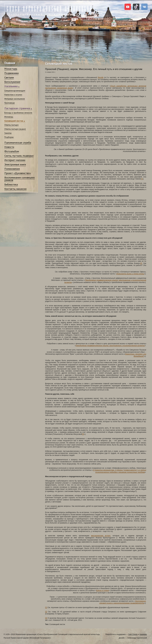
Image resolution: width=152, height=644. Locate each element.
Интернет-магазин (15, 160)
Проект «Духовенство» (18, 173)
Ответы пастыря (11, 125)
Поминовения (12, 169)
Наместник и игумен (13, 95)
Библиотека (11, 184)
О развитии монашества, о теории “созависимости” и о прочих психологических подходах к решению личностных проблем (120, 471)
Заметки (8, 133)
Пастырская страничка (17, 108)
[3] (83, 434)
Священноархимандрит (15, 91)
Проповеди (10, 103)
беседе (101, 78)
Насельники (11, 86)
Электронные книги (15, 164)
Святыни (9, 77)
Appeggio (143, 634)
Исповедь (9, 117)
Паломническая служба (18, 143)
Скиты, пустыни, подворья (19, 156)
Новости (9, 147)
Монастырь (11, 69)
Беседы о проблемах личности (18, 113)
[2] (141, 263)
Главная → (12, 63)
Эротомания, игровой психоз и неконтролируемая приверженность (123, 602)
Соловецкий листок (14, 121)
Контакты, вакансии (15, 189)
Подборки (9, 137)
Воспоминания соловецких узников (20, 179)
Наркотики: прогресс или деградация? (136, 355)
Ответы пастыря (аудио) (15, 129)
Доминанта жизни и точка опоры (130, 274)
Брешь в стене (102, 590)
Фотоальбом (12, 151)
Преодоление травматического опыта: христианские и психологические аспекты (110, 346)
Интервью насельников (15, 99)
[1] (142, 179)
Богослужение (12, 82)
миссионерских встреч (101, 536)
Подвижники (12, 73)
